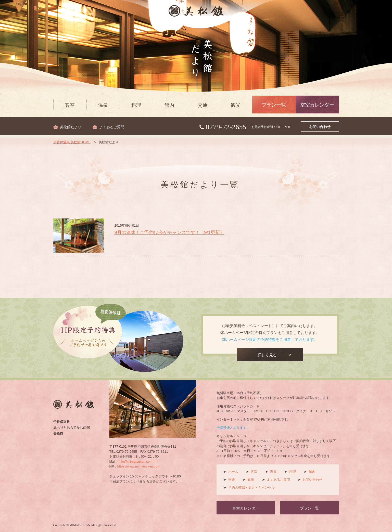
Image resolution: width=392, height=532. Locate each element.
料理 (136, 105)
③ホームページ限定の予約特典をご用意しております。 (270, 339)
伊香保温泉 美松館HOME (72, 142)
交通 (203, 105)
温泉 (103, 105)
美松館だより (71, 127)
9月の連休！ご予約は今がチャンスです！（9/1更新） (169, 232)
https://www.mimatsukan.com (139, 466)
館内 (169, 105)
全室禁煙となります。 (233, 428)
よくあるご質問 (112, 127)
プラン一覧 (274, 105)
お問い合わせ (320, 127)
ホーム (233, 472)
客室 (70, 105)
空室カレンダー (317, 105)
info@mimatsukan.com (135, 462)
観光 (236, 105)
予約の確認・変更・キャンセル (251, 488)
